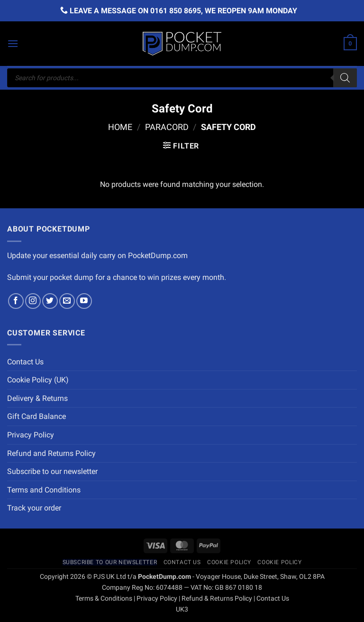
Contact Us (25, 362)
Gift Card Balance (36, 416)
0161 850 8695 (176, 11)
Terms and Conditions (44, 490)
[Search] (345, 78)
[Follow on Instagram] (33, 301)
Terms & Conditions (104, 599)
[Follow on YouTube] (84, 301)
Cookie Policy (229, 562)
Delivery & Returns (37, 398)
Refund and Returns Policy (51, 453)
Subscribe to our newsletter (52, 471)
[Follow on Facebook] (16, 301)
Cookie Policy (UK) (38, 380)
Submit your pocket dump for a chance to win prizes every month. (117, 277)
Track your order (34, 508)
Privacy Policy (31, 435)
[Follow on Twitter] (50, 301)
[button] (13, 43)
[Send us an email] (67, 301)
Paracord (167, 127)
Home (120, 127)
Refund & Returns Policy (217, 599)
